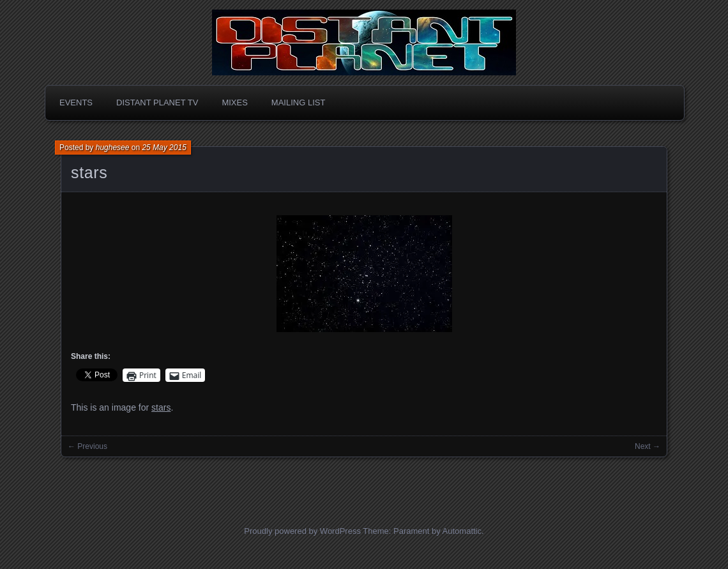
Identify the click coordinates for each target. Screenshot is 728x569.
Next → (648, 446)
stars (89, 172)
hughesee (113, 148)
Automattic (462, 531)
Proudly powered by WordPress (302, 531)
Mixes (234, 102)
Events (76, 102)
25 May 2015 (164, 148)
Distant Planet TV (157, 102)
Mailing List (299, 102)
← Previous (87, 446)
